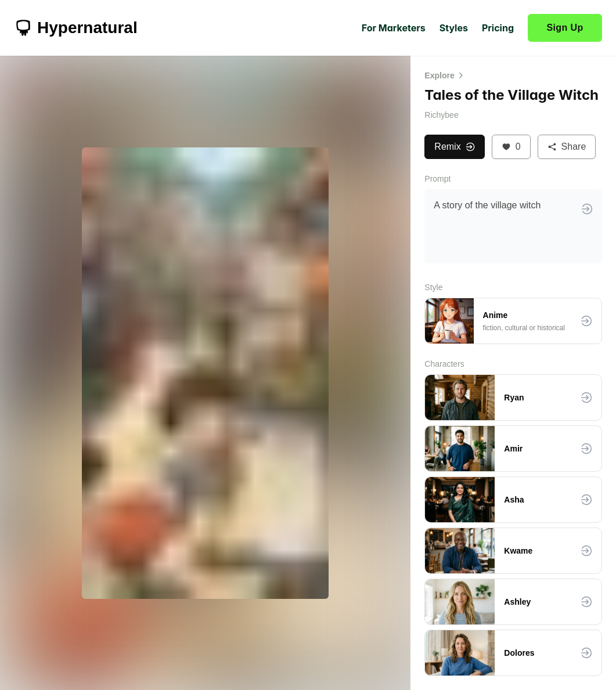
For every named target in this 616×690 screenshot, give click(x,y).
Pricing (498, 28)
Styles (454, 28)
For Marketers (394, 28)
